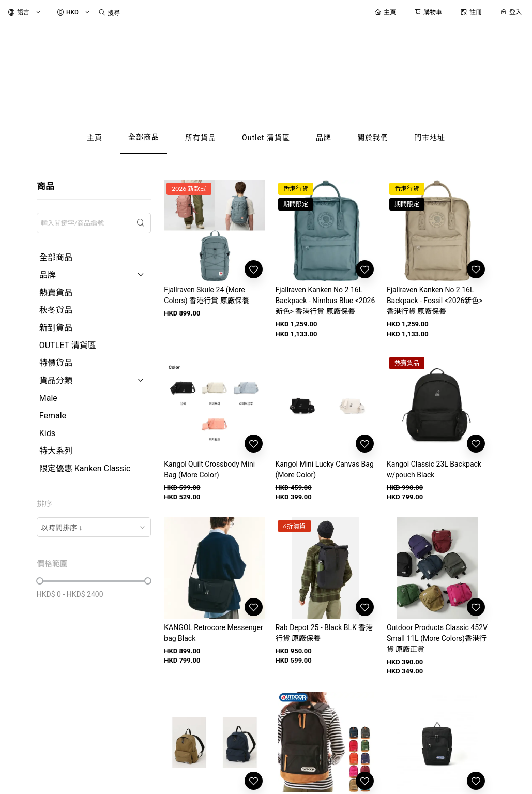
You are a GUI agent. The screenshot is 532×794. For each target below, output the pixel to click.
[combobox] (94, 527)
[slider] (40, 581)
